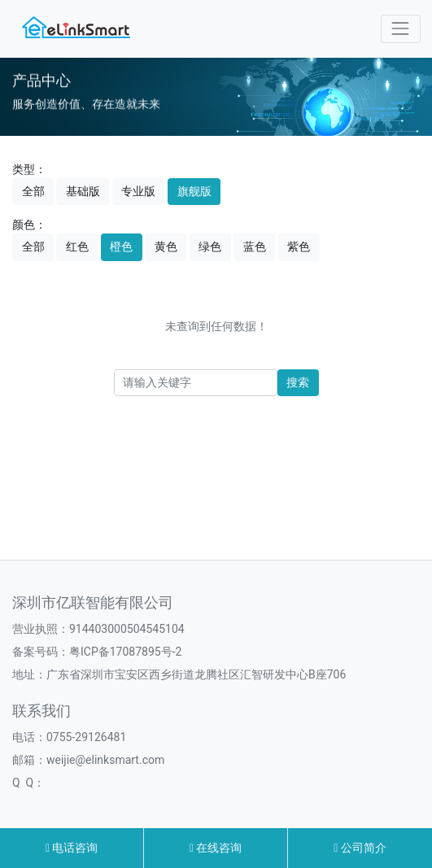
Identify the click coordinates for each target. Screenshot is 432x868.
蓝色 (255, 246)
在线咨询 (216, 848)
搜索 (298, 382)
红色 (77, 246)
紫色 (299, 246)
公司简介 (360, 848)
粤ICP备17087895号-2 (125, 652)
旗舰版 (194, 191)
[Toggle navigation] (401, 29)
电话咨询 (72, 848)
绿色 (210, 246)
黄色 (166, 246)
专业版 (138, 191)
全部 (33, 191)
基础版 (83, 191)
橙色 (121, 246)
